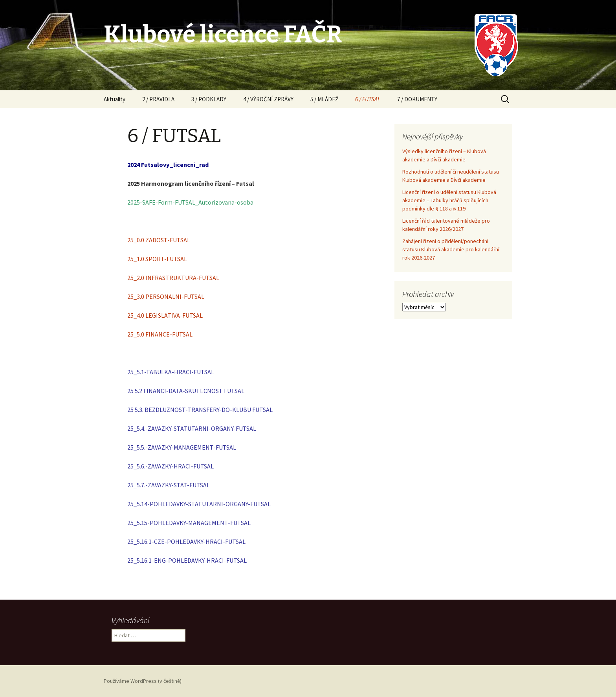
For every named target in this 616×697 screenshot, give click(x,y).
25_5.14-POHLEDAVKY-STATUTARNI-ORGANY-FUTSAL (199, 504)
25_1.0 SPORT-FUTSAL (157, 259)
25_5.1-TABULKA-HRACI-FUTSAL (171, 372)
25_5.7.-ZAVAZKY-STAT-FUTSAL (169, 485)
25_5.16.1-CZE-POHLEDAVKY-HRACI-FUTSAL (186, 542)
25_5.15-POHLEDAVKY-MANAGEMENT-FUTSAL (189, 523)
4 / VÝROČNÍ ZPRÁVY (268, 99)
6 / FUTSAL (368, 99)
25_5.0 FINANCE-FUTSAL (160, 334)
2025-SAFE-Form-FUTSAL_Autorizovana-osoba (190, 202)
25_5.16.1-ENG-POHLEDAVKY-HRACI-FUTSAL (187, 560)
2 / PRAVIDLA (158, 99)
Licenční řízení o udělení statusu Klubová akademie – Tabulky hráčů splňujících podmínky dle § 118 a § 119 (449, 200)
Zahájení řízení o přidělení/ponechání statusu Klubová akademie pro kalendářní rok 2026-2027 (451, 249)
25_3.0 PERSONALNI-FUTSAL (166, 296)
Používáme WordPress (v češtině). (143, 681)
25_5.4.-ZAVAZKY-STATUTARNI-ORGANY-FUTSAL (192, 428)
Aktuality (115, 99)
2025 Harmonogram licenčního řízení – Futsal (191, 183)
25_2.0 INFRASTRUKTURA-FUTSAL (173, 278)
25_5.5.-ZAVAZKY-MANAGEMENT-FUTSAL (182, 447)
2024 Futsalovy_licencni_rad (168, 165)
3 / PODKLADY (209, 99)
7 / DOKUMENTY (417, 99)
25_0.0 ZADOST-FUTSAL (159, 240)
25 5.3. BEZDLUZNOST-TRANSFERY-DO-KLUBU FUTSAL (200, 410)
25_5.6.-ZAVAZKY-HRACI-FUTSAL (170, 466)
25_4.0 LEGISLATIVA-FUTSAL (165, 315)
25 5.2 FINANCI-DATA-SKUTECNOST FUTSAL (186, 391)
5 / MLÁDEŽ (324, 99)
